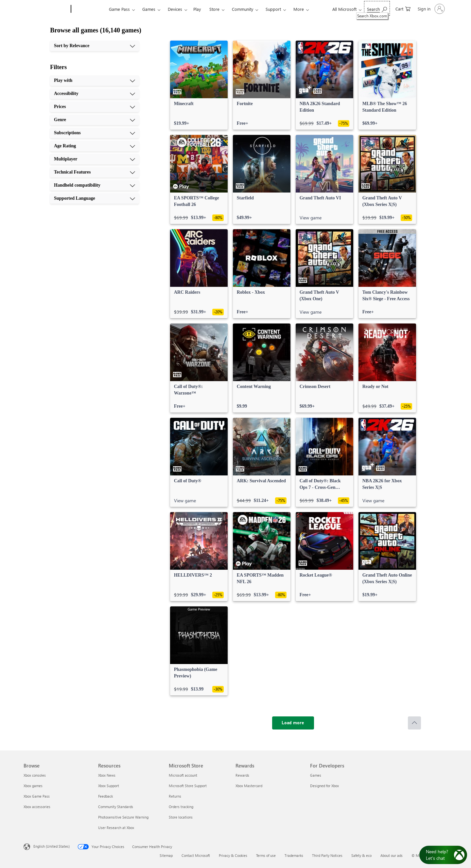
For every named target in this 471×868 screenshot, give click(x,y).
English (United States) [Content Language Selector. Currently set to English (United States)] (52, 846)
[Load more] (293, 723)
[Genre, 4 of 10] (95, 120)
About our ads (392, 855)
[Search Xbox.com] (377, 8)
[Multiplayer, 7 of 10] (95, 159)
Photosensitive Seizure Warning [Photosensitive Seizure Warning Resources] (123, 817)
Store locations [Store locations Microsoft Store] (181, 817)
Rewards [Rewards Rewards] (242, 775)
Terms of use (266, 855)
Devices (175, 9)
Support (273, 9)
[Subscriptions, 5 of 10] (95, 133)
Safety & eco (361, 855)
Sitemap (166, 855)
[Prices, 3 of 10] (95, 107)
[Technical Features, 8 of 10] (95, 172)
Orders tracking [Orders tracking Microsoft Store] (181, 807)
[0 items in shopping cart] (403, 8)
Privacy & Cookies (233, 855)
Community (243, 9)
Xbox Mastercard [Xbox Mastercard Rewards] (249, 786)
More (299, 9)
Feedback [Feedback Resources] (105, 796)
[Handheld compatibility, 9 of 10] (95, 185)
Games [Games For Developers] (316, 775)
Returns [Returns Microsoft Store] (175, 796)
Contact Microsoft (196, 855)
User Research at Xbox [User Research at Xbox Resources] (116, 828)
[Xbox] (89, 9)
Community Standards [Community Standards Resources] (116, 807)
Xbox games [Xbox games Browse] (33, 786)
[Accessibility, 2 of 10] (95, 94)
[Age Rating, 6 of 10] (95, 146)
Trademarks (294, 855)
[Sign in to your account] (431, 9)
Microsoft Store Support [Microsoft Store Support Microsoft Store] (188, 786)
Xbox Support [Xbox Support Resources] (109, 786)
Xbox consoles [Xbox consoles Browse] (35, 775)
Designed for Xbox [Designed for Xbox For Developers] (324, 786)
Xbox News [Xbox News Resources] (107, 775)
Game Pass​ (119, 9)
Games (149, 9)
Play (197, 9)
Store (214, 9)
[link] (199, 85)
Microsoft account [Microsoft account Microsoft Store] (183, 775)
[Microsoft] (46, 9)
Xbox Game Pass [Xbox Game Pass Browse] (37, 796)
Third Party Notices (327, 855)
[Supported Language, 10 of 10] (95, 198)
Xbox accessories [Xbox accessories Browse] (37, 807)
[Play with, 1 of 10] (95, 81)
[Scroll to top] (414, 723)
